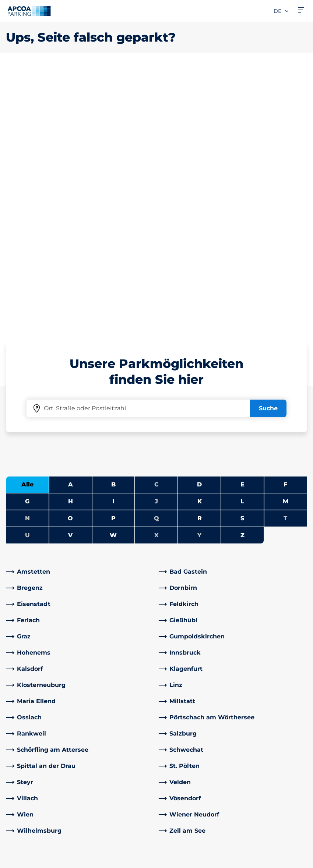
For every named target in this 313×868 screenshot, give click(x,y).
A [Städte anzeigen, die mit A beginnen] (71, 225)
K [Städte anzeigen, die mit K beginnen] (200, 242)
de (282, 11)
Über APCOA (181, 683)
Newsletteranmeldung (196, 707)
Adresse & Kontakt (112, 695)
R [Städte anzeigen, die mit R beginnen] (200, 259)
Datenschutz (22, 849)
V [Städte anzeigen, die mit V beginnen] (70, 276)
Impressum (21, 860)
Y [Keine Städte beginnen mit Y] (199, 276)
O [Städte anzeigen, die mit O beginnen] (70, 259)
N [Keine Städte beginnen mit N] (27, 259)
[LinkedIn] (103, 745)
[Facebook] (89, 745)
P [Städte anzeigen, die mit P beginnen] (113, 259)
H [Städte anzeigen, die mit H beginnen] (71, 242)
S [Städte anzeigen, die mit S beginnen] (242, 259)
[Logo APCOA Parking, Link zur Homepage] (29, 11)
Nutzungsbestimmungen (38, 838)
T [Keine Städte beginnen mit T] (285, 259)
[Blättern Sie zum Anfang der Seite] (301, 619)
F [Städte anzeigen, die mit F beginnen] (285, 225)
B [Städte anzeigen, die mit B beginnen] (113, 225)
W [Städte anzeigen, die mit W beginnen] (113, 276)
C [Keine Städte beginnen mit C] (156, 225)
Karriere (174, 695)
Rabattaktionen (108, 707)
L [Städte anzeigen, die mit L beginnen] (242, 242)
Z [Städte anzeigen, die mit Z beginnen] (242, 276)
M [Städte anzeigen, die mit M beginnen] (286, 242)
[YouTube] (118, 745)
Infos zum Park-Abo (35, 707)
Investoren (178, 789)
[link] (80, 313)
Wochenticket (27, 742)
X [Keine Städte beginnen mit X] (156, 276)
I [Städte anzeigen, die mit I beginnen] (113, 242)
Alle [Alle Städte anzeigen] (27, 225)
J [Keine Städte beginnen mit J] (156, 242)
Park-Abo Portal (29, 719)
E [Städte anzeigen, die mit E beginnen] (242, 225)
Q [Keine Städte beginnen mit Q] (156, 259)
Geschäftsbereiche (190, 757)
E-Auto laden (25, 695)
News (171, 801)
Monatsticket (26, 731)
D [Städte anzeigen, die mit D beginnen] (199, 225)
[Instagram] (133, 745)
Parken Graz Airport (34, 754)
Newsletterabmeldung (196, 719)
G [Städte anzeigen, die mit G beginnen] (27, 242)
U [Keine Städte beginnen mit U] (27, 276)
